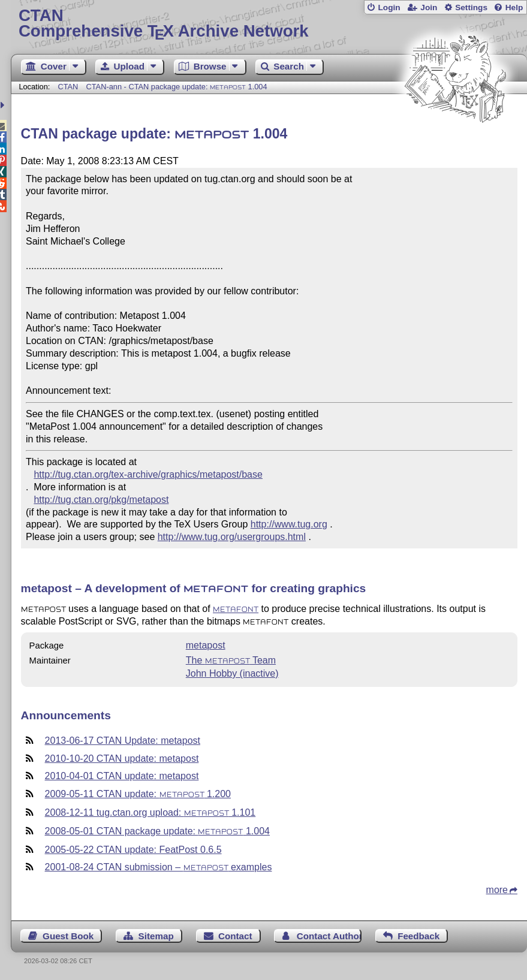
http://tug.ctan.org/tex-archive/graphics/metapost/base (148, 474)
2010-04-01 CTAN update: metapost (122, 776)
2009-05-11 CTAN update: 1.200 (138, 794)
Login (389, 7)
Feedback (418, 936)
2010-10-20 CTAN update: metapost (122, 759)
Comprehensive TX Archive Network (269, 24)
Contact (235, 936)
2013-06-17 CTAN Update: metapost (123, 741)
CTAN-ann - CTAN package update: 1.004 (177, 87)
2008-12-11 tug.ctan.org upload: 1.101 (150, 812)
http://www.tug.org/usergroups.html (232, 537)
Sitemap (156, 936)
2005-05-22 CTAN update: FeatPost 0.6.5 (133, 850)
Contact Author (329, 936)
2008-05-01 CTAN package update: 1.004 (157, 831)
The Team (231, 660)
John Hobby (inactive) (232, 673)
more (497, 890)
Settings (471, 7)
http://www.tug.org (289, 524)
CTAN (68, 87)
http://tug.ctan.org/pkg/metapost (101, 500)
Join (429, 7)
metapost (206, 645)
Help (514, 7)
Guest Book (68, 936)
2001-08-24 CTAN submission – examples (159, 867)
